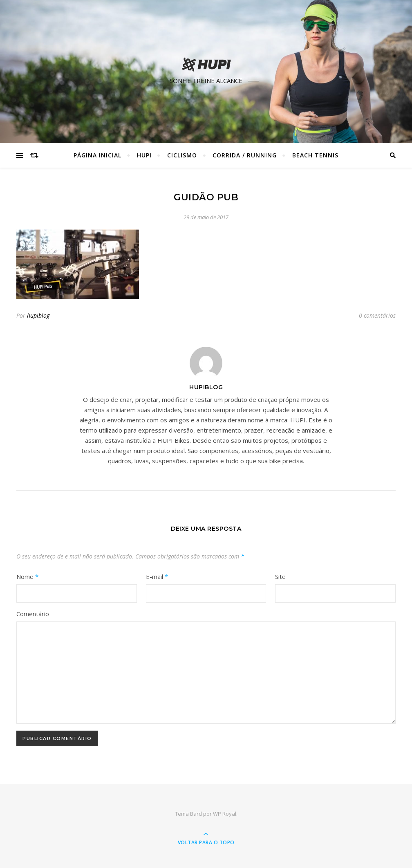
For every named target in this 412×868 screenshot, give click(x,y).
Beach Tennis (315, 155)
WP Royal (225, 814)
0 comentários (377, 315)
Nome (27, 576)
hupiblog (38, 315)
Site (280, 576)
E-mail (157, 576)
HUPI (144, 155)
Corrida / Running (245, 155)
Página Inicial (97, 155)
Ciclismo (182, 155)
